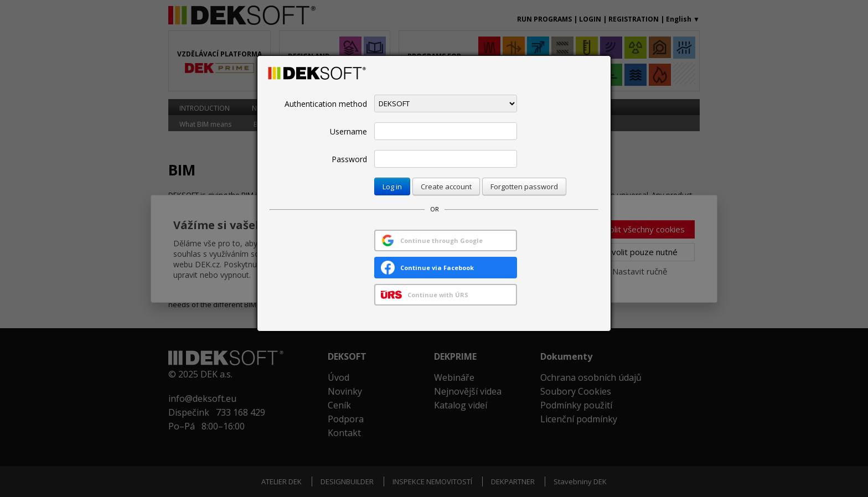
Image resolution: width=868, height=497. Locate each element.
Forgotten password (524, 187)
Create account (446, 187)
